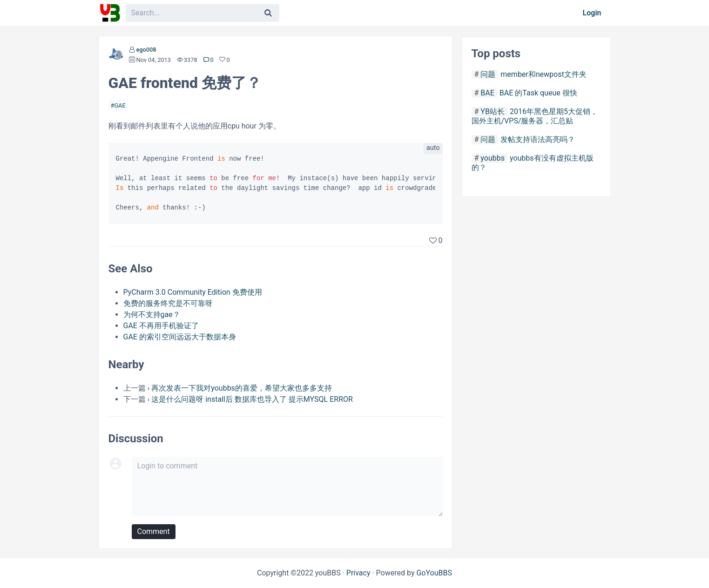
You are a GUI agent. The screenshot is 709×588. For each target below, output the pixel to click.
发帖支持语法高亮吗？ (538, 139)
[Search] (268, 13)
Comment (154, 531)
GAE (120, 105)
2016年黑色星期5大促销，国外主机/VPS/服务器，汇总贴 (535, 116)
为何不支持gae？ (152, 314)
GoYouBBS (434, 573)
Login (592, 13)
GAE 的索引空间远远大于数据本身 (180, 337)
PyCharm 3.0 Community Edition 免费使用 (193, 292)
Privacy (358, 573)
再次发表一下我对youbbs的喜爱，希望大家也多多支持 (242, 388)
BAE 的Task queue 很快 (538, 93)
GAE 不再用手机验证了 (161, 326)
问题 (488, 74)
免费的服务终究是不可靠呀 (168, 303)
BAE (487, 93)
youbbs (493, 158)
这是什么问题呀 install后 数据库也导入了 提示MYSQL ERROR (252, 399)
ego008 (146, 50)
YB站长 (493, 112)
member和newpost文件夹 (543, 74)
